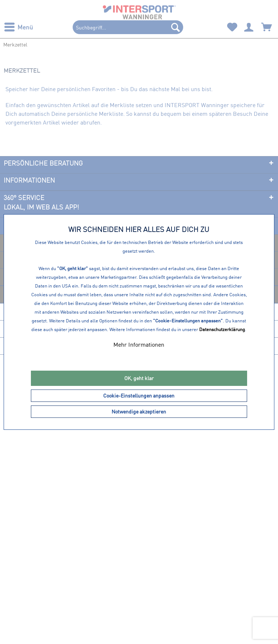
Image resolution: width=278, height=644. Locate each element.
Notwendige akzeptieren (139, 411)
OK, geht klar (139, 378)
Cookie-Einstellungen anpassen (139, 396)
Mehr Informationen (139, 345)
